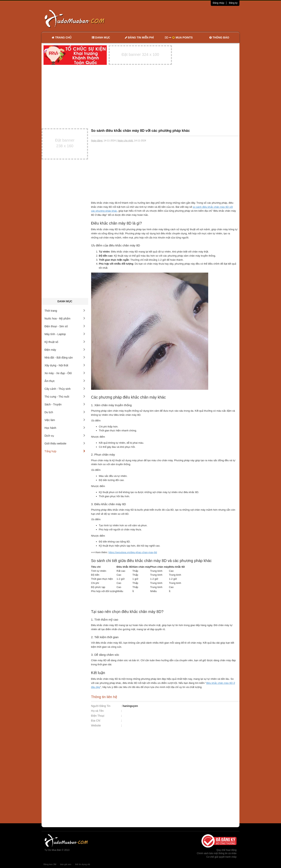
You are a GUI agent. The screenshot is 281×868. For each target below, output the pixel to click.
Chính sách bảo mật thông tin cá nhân (217, 853)
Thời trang (65, 311)
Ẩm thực (65, 381)
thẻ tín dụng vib (83, 864)
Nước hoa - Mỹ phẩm (65, 318)
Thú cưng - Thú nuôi (65, 397)
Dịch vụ (65, 436)
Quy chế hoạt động (227, 850)
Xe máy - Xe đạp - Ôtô (65, 373)
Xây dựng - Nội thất (65, 365)
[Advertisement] (182, 19)
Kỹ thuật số (65, 342)
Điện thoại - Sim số (65, 326)
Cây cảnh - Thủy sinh (65, 389)
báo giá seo (66, 864)
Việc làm (65, 420)
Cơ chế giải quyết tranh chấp (221, 857)
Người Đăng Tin (101, 706)
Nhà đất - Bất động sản (65, 358)
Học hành (65, 428)
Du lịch (65, 412)
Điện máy (65, 350)
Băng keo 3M (50, 864)
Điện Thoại (98, 716)
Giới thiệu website (65, 443)
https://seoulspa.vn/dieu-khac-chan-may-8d (133, 552)
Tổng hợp (65, 451)
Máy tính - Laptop (65, 334)
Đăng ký (233, 3)
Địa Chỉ (96, 721)
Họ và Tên (97, 711)
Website (96, 725)
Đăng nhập (218, 3)
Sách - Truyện (65, 404)
